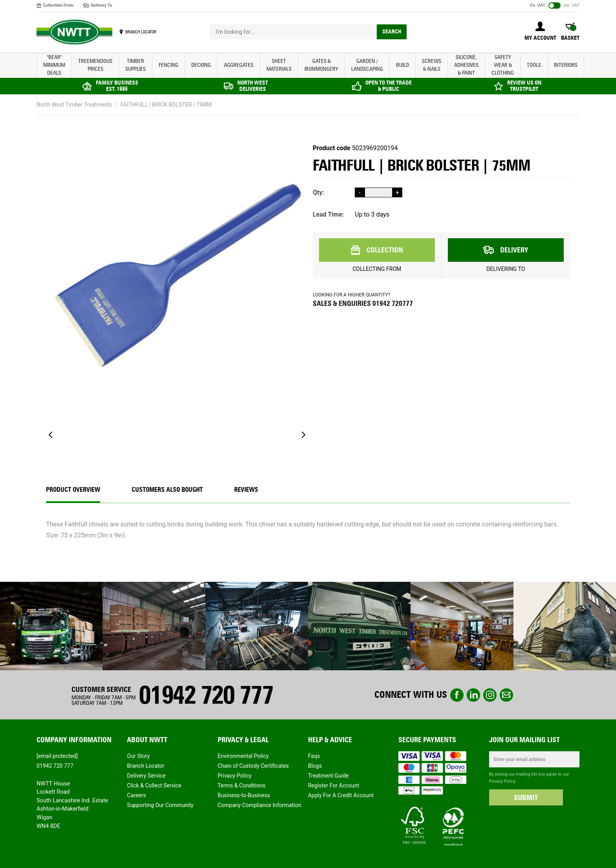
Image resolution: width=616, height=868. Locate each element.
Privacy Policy (235, 776)
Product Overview (73, 490)
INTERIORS (566, 65)
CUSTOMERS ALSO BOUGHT (167, 490)
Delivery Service (146, 776)
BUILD (402, 65)
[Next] (303, 435)
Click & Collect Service (154, 785)
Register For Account (334, 785)
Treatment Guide (328, 776)
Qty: (318, 192)
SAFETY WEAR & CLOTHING (503, 65)
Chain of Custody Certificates (253, 766)
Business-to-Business (244, 795)
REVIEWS (246, 490)
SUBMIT (526, 798)
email (506, 695)
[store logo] (74, 32)
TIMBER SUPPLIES (136, 65)
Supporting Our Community (160, 805)
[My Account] (540, 32)
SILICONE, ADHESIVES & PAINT (466, 65)
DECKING (201, 65)
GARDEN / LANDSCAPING (367, 65)
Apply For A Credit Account (341, 795)
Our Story (138, 756)
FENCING (169, 65)
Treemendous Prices (95, 65)
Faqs (314, 756)
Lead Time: (328, 214)
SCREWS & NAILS (432, 65)
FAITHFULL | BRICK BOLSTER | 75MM (166, 105)
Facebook (457, 695)
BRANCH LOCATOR (141, 32)
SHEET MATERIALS (279, 65)
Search (392, 32)
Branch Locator (146, 766)
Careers (136, 795)
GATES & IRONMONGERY (321, 65)
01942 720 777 (206, 695)
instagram (490, 695)
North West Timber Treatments (74, 105)
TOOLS (534, 65)
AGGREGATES (239, 65)
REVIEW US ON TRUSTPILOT (524, 86)
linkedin (473, 695)
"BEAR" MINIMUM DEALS (54, 65)
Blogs (315, 766)
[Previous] (51, 435)
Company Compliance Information (259, 805)
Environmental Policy (243, 756)
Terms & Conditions (242, 785)
